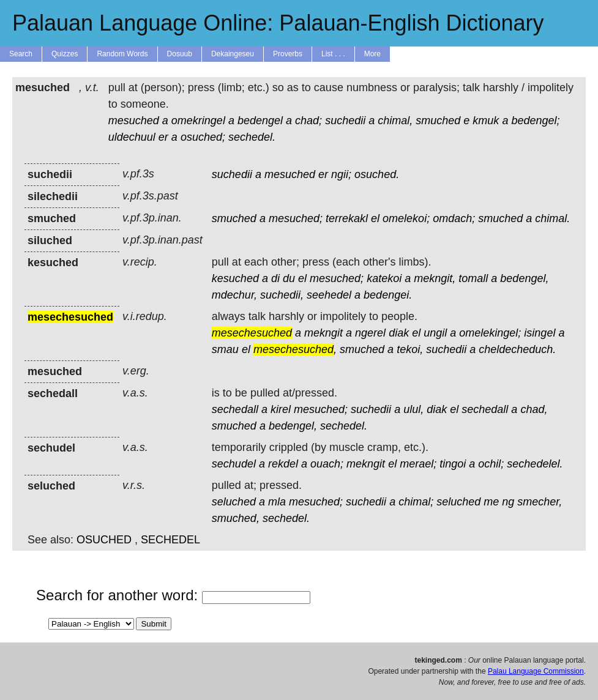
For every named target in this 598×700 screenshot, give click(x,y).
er (163, 137)
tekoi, (410, 349)
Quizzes (65, 54)
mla (277, 502)
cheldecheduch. (517, 349)
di (275, 278)
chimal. (552, 218)
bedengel (260, 121)
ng (508, 502)
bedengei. (388, 295)
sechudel (234, 464)
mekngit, (435, 278)
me (491, 502)
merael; (418, 464)
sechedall (235, 409)
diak (399, 333)
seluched (234, 502)
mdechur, (234, 295)
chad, (534, 409)
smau (225, 349)
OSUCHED (104, 540)
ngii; (341, 174)
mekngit (323, 333)
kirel (281, 409)
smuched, (236, 518)
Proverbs (288, 54)
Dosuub (180, 54)
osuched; (203, 137)
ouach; (327, 464)
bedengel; (535, 121)
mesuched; (296, 218)
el (375, 218)
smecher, (540, 502)
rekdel (283, 464)
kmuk (486, 121)
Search (21, 54)
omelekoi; (406, 218)
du (289, 278)
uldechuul (132, 137)
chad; (308, 121)
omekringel (198, 121)
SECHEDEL (170, 540)
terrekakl (347, 218)
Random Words (122, 54)
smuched (438, 121)
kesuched (235, 278)
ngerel (370, 333)
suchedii (345, 121)
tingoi (453, 464)
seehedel (329, 295)
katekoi (384, 278)
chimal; (416, 502)
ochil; (491, 464)
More (372, 54)
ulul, (413, 409)
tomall (473, 278)
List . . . (333, 54)
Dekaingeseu (233, 54)
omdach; (454, 218)
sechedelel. (535, 464)
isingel (540, 333)
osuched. (377, 174)
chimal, (395, 121)
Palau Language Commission (536, 671)
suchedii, (282, 295)
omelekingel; (490, 333)
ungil (435, 333)
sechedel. (252, 137)
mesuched (134, 121)
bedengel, (524, 278)
